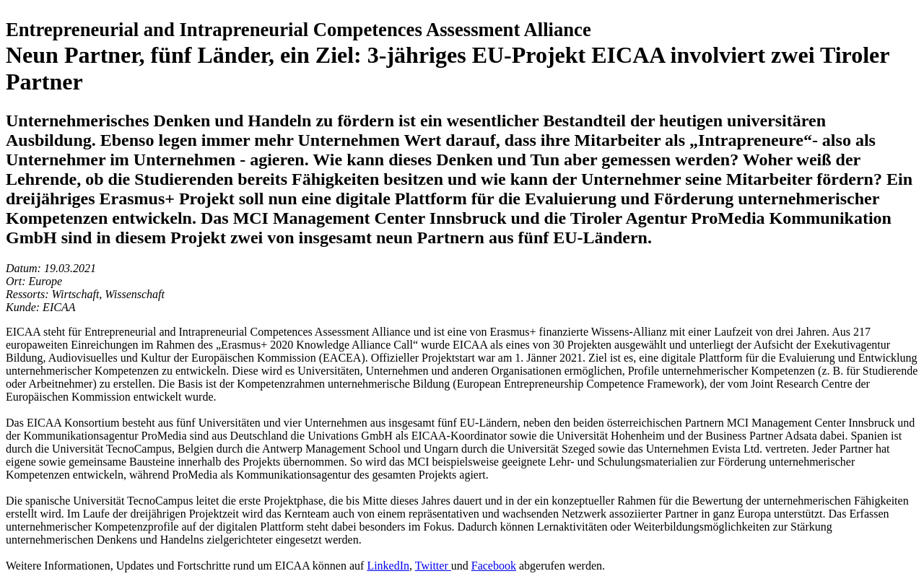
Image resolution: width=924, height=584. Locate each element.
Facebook (494, 566)
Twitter (433, 566)
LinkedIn (388, 566)
